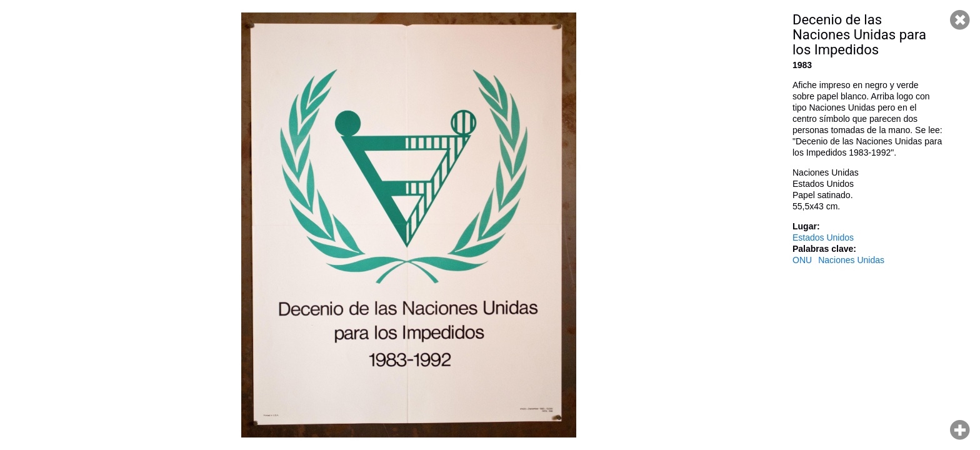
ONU (802, 260)
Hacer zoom (960, 430)
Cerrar (960, 20)
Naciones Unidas (851, 260)
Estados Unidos (823, 237)
